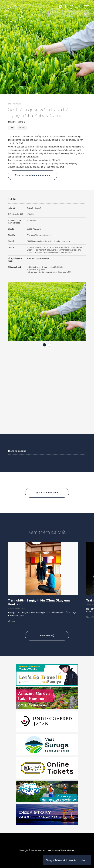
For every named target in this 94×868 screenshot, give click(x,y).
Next (89, 312)
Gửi (83, 860)
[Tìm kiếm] (85, 14)
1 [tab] (44, 345)
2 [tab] (50, 345)
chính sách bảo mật (66, 860)
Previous (5, 312)
